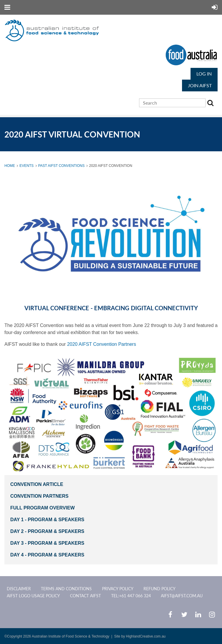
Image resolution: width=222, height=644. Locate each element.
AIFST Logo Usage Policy (33, 596)
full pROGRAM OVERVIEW (43, 508)
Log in (204, 74)
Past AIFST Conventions (61, 166)
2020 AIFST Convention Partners (102, 344)
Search (211, 104)
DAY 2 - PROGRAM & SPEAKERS (47, 531)
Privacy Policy (118, 589)
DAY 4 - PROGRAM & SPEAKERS (47, 555)
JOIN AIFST (200, 85)
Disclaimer (19, 589)
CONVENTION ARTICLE (37, 484)
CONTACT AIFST (85, 596)
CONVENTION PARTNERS (39, 496)
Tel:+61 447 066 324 (131, 596)
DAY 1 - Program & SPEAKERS (48, 520)
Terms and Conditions (66, 589)
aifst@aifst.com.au (182, 596)
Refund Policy (160, 589)
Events (26, 166)
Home (10, 166)
